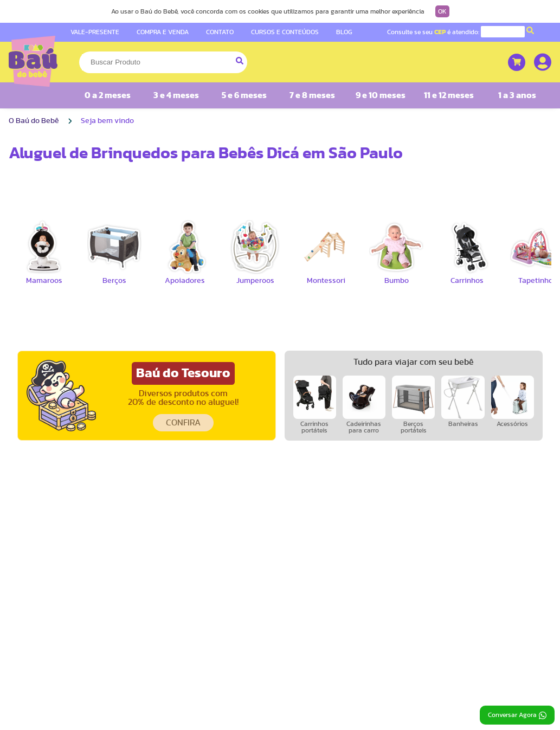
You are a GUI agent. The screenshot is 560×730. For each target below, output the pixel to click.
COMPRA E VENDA (163, 32)
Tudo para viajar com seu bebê (414, 362)
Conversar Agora (517, 715)
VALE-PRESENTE (95, 32)
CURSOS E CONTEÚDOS (285, 32)
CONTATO (220, 32)
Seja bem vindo (107, 121)
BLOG (344, 32)
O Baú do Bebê (34, 121)
